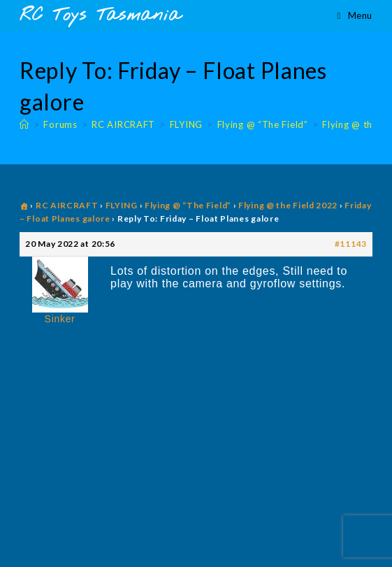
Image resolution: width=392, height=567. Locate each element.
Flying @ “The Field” (188, 205)
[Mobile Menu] (355, 15)
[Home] (24, 124)
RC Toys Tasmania (100, 16)
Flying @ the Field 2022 (288, 205)
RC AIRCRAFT (67, 205)
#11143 (351, 244)
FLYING (122, 205)
